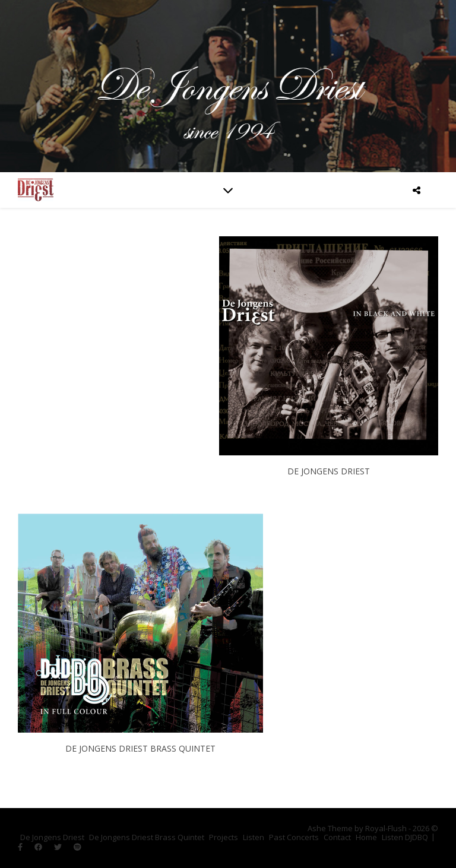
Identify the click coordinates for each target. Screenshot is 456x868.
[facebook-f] (21, 847)
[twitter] (59, 847)
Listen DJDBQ (405, 837)
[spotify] (77, 847)
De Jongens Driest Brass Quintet (147, 837)
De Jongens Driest (52, 837)
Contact (337, 837)
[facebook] (39, 847)
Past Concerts (294, 837)
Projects (224, 837)
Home (366, 837)
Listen (254, 837)
